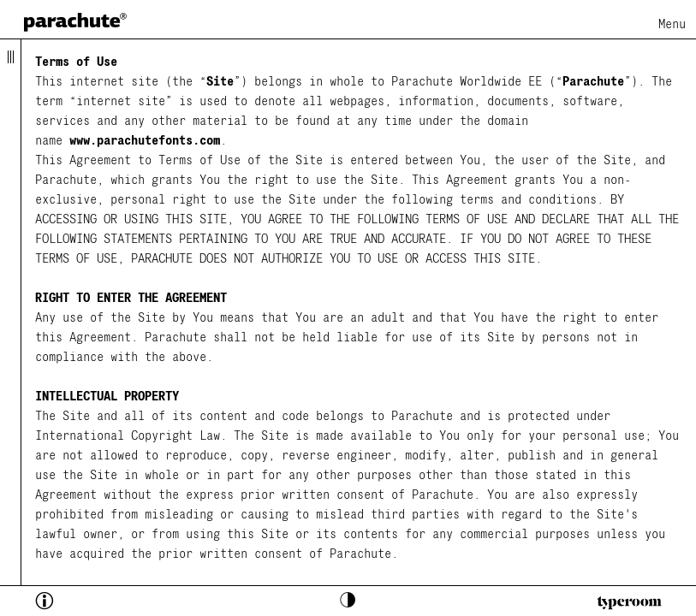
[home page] (75, 22)
